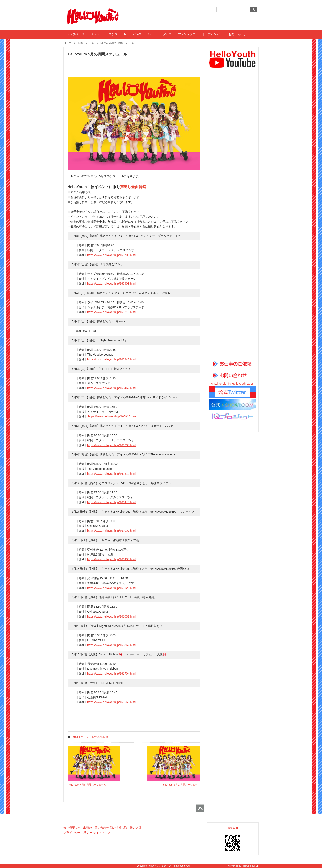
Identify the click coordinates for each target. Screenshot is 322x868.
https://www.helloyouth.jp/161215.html (111, 312)
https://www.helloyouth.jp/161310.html (111, 474)
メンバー (96, 34)
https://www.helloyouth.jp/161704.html (111, 674)
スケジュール (117, 34)
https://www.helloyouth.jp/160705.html (111, 255)
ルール (152, 34)
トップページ (75, 34)
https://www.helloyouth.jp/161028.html (111, 588)
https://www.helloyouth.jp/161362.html (111, 645)
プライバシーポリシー (78, 833)
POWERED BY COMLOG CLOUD (243, 866)
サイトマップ (102, 833)
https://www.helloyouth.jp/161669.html (111, 702)
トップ (68, 43)
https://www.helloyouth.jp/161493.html (111, 559)
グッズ (167, 34)
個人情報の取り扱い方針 (126, 828)
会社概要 (69, 828)
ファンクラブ (187, 34)
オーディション (212, 34)
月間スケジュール (85, 43)
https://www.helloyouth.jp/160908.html (111, 284)
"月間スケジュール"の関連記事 (90, 737)
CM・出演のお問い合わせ (92, 828)
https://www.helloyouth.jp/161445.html (111, 502)
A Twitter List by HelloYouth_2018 (232, 384)
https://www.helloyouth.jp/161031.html (111, 616)
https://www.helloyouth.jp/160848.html (111, 359)
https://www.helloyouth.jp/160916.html (112, 416)
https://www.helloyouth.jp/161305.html (111, 445)
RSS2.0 (233, 828)
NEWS (137, 34)
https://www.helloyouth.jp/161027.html (111, 531)
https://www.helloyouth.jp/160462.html (111, 388)
